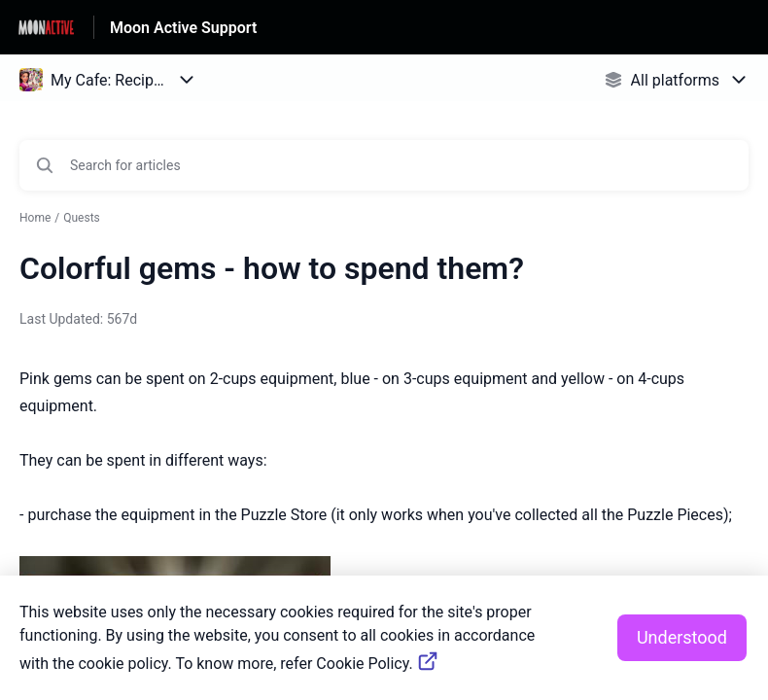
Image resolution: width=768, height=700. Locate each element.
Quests (82, 218)
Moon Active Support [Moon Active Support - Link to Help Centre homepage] (183, 28)
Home (35, 218)
